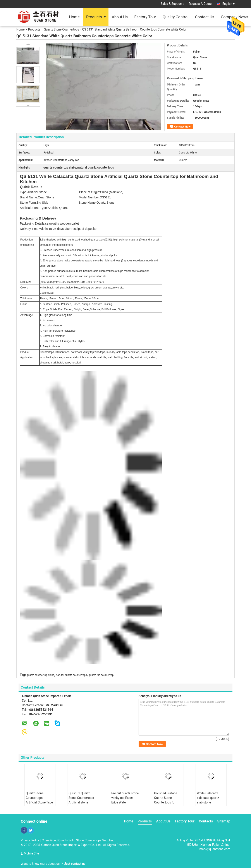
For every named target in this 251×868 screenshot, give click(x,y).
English (229, 4)
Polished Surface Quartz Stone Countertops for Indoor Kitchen (166, 800)
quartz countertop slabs (40, 675)
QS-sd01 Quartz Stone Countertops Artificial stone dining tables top (81, 800)
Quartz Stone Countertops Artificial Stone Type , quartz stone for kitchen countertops (39, 802)
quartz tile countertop (101, 675)
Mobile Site (30, 853)
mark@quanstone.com (215, 849)
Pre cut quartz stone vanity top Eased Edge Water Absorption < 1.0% (125, 800)
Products (94, 17)
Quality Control (175, 17)
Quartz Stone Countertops (62, 29)
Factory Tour (145, 17)
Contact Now (182, 127)
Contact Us (205, 17)
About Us (120, 17)
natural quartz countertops (71, 675)
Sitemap (224, 821)
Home (74, 17)
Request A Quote (200, 4)
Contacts (206, 821)
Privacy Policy (30, 840)
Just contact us (75, 864)
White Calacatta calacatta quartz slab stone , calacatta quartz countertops (208, 802)
